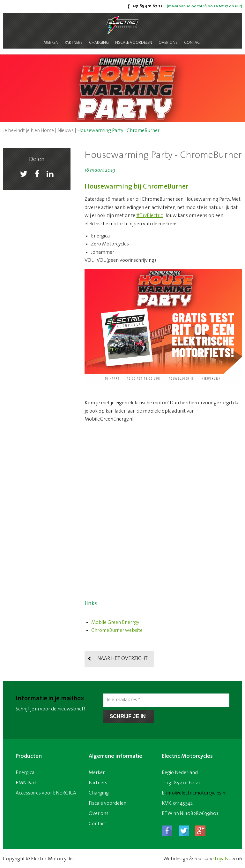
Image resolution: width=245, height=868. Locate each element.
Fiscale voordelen (134, 43)
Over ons (168, 43)
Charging (99, 43)
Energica (25, 773)
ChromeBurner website (117, 631)
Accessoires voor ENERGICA (46, 793)
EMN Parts (27, 783)
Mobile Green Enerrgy (115, 623)
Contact (193, 43)
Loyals (221, 859)
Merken (51, 43)
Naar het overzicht (122, 659)
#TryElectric (149, 216)
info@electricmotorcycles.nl (196, 793)
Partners (74, 43)
